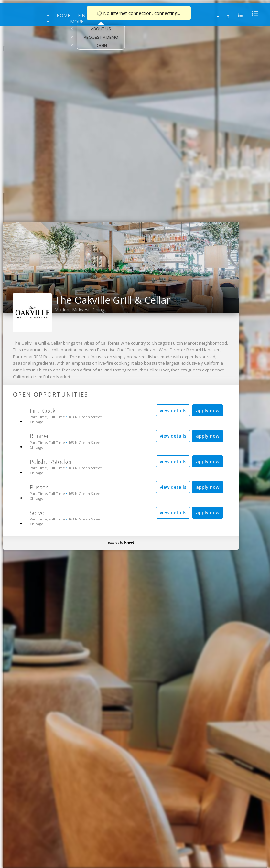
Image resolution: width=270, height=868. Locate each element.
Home (63, 15)
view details (173, 410)
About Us (101, 29)
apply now (208, 410)
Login (101, 45)
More (77, 21)
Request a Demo (101, 37)
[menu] (253, 14)
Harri (129, 543)
